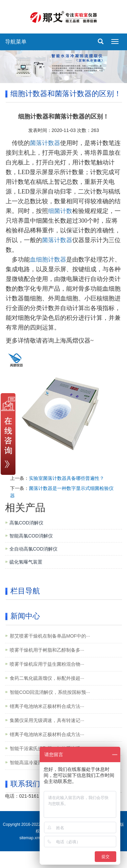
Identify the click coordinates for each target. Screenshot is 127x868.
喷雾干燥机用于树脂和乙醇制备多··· (47, 650)
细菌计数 (60, 211)
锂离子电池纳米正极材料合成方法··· (47, 706)
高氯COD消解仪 (26, 523)
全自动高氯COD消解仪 (33, 549)
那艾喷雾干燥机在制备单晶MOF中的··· (50, 636)
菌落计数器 (45, 143)
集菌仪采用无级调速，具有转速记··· (47, 720)
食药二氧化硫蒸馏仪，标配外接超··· (47, 678)
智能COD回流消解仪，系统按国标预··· (50, 692)
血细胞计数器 (48, 260)
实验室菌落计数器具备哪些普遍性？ (67, 478)
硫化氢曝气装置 (26, 562)
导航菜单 (16, 42)
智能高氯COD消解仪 (31, 536)
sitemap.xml (30, 838)
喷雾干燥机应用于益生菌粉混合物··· (47, 664)
